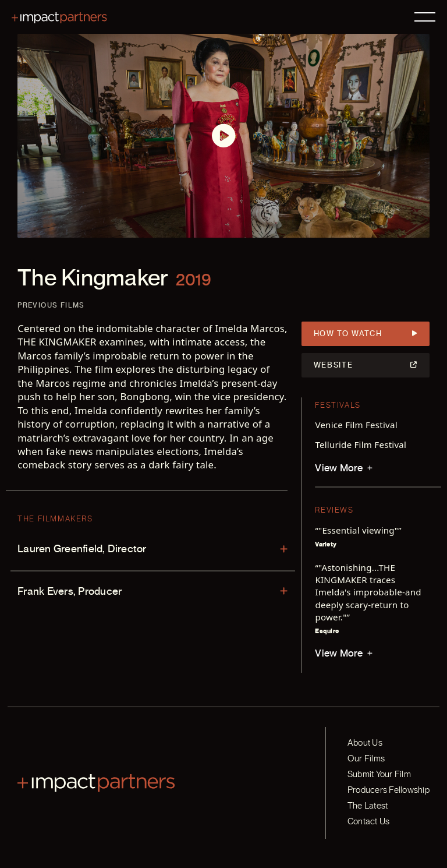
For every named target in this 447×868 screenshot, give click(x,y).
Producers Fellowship (389, 790)
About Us (365, 743)
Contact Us (368, 821)
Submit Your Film (379, 774)
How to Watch (366, 334)
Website (366, 365)
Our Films (366, 758)
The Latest (368, 806)
